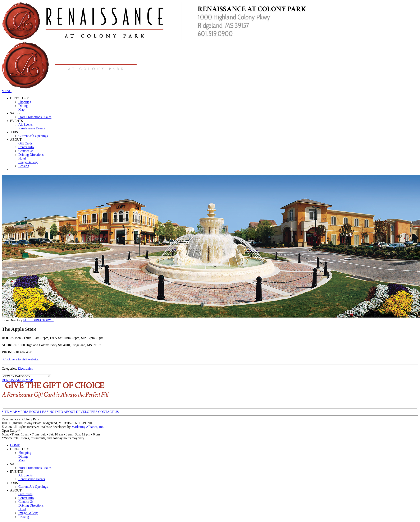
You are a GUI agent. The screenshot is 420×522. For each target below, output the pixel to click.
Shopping (25, 102)
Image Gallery (28, 162)
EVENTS (16, 121)
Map (21, 109)
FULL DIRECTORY (38, 320)
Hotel (22, 158)
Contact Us (26, 151)
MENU (7, 91)
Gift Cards (25, 143)
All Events (26, 124)
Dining (23, 106)
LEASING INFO (51, 412)
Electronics (25, 368)
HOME (15, 445)
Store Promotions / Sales (35, 117)
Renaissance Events (32, 128)
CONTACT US (108, 412)
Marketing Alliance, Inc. (88, 427)
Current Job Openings (33, 136)
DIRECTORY (19, 98)
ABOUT (16, 140)
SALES (15, 113)
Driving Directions (31, 155)
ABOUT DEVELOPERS (80, 412)
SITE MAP (9, 412)
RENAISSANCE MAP (17, 380)
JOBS (14, 132)
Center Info (26, 147)
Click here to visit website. (21, 359)
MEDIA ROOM (28, 412)
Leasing (24, 166)
